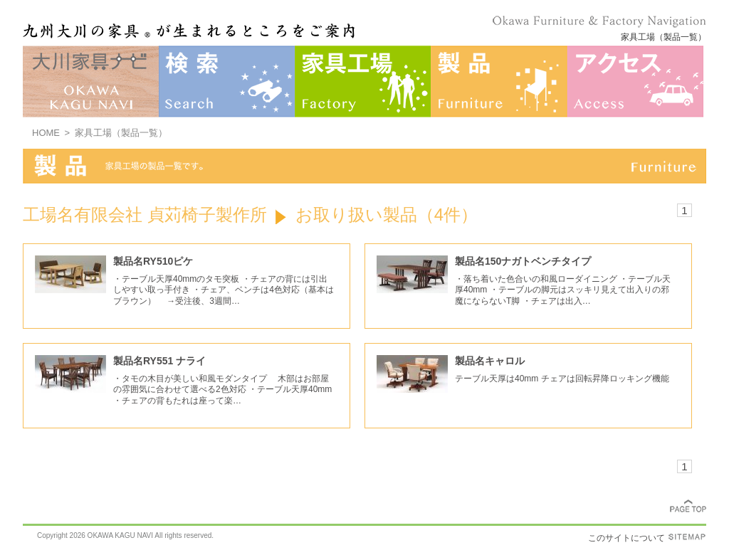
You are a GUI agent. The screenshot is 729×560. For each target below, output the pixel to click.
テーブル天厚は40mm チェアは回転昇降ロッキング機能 (562, 379)
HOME (46, 133)
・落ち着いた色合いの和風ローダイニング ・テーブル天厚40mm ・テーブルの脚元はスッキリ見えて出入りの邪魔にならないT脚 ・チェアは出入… (563, 290)
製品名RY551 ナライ (159, 361)
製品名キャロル (490, 361)
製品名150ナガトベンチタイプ (523, 261)
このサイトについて (626, 538)
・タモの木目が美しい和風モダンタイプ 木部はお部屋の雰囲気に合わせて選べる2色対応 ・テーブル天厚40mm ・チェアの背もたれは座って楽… (222, 390)
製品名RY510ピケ (153, 261)
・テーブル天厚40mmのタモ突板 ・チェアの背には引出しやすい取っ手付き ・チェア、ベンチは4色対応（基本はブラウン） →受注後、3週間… (224, 290)
